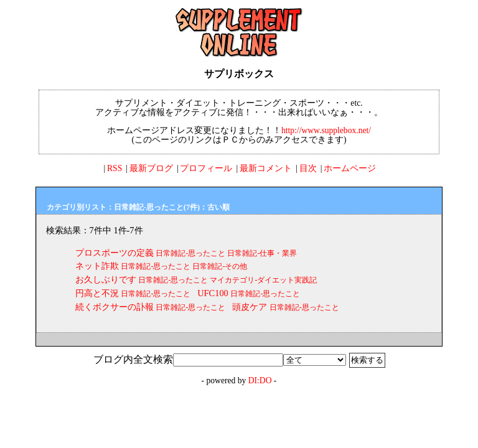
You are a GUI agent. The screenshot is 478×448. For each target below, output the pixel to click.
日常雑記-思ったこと (190, 253)
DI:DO (260, 380)
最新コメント (266, 168)
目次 (308, 168)
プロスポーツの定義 (115, 253)
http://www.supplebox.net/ (326, 130)
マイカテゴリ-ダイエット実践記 (263, 280)
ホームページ (350, 168)
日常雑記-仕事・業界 (262, 253)
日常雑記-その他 (220, 266)
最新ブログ (151, 168)
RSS (115, 168)
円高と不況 (97, 293)
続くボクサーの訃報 (115, 307)
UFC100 (213, 293)
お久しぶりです (106, 279)
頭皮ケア (250, 307)
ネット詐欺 (97, 266)
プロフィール (206, 168)
